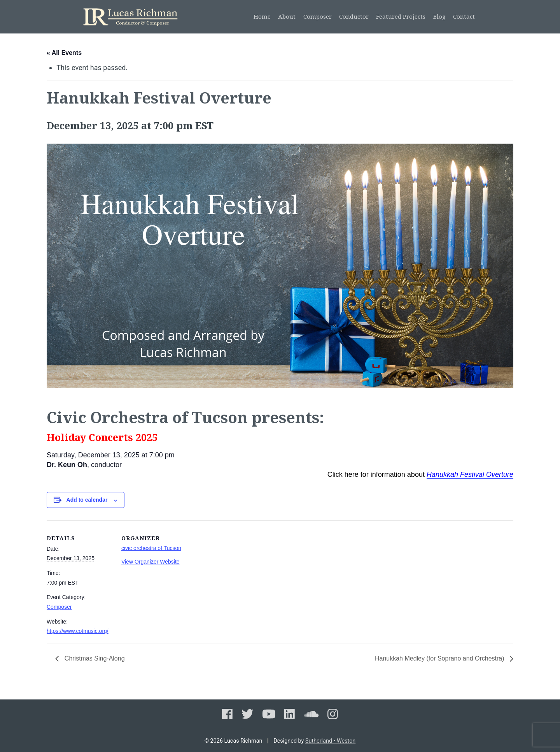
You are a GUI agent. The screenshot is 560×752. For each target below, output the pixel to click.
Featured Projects (401, 16)
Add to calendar (87, 500)
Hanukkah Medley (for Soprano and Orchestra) (440, 658)
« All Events (64, 53)
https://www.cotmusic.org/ (78, 631)
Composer (318, 16)
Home (262, 16)
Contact (464, 16)
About (287, 16)
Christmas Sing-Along (94, 658)
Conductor (354, 16)
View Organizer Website (150, 562)
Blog (439, 16)
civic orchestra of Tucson (151, 548)
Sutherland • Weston (330, 741)
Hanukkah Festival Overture (470, 474)
